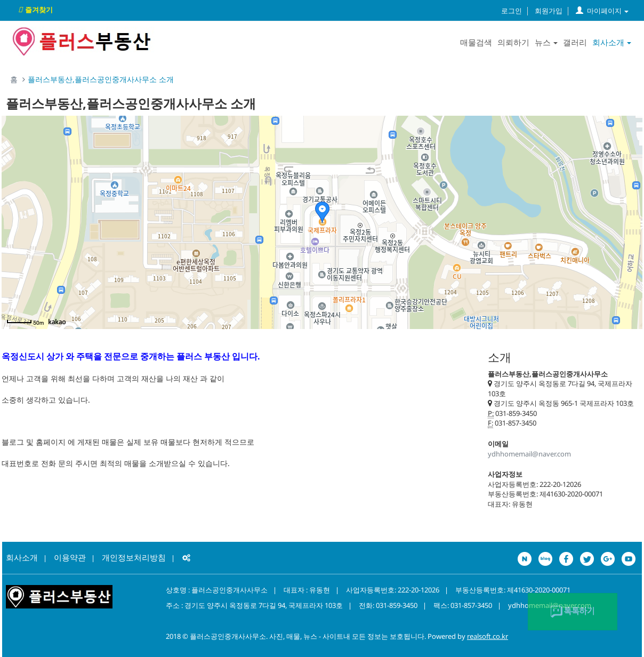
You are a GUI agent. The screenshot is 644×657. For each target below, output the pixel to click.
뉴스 (546, 42)
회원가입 (549, 11)
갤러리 (575, 42)
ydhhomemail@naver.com (529, 454)
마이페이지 (602, 11)
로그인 (512, 11)
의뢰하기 (513, 42)
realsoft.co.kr (488, 636)
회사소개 (612, 42)
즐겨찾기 (34, 10)
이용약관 (70, 557)
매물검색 (476, 42)
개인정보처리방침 (134, 557)
